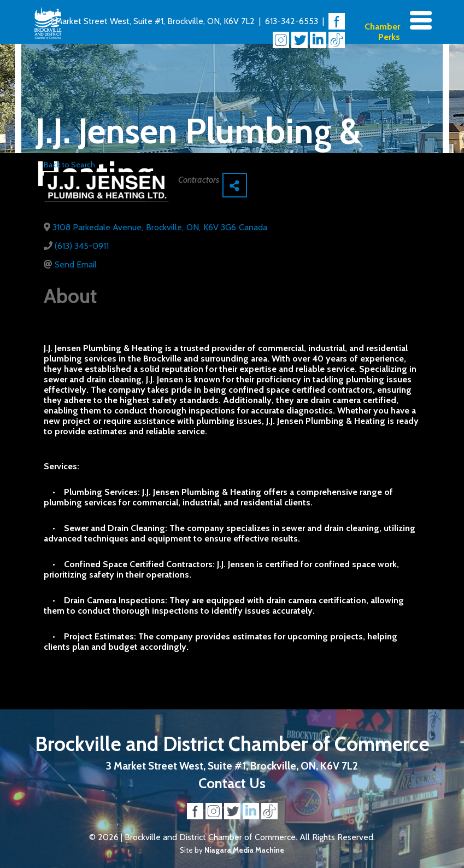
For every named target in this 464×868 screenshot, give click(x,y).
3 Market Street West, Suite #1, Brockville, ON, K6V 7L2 (152, 21)
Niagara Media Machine (244, 850)
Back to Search (69, 165)
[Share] (235, 185)
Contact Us (232, 783)
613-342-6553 (292, 21)
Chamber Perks (382, 32)
